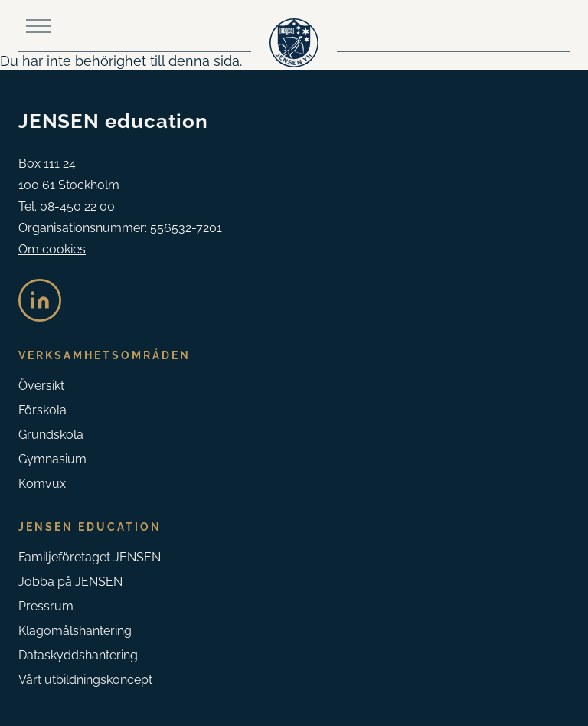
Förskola (42, 410)
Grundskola (51, 435)
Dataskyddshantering (78, 655)
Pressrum (46, 606)
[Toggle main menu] (38, 26)
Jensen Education (90, 527)
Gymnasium (52, 459)
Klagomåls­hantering (75, 631)
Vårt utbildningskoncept (85, 680)
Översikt (41, 386)
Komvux (42, 484)
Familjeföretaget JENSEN (90, 557)
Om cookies (52, 249)
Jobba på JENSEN (70, 582)
